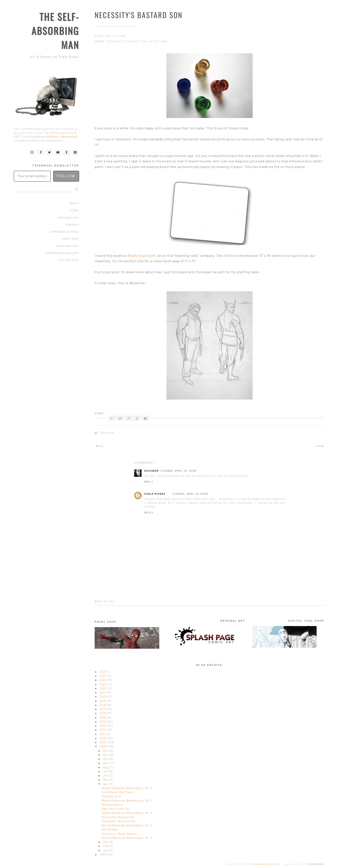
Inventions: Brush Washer (119, 834)
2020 (103, 697)
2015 (103, 717)
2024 (103, 680)
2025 (103, 676)
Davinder (152, 471)
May (106, 780)
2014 (103, 722)
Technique (130, 41)
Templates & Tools (64, 232)
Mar (106, 842)
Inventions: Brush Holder (119, 821)
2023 (103, 684)
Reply (149, 482)
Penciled (113, 41)
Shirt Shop (71, 239)
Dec (106, 751)
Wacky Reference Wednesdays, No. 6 (127, 813)
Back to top (105, 601)
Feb (106, 846)
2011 (103, 734)
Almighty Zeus (111, 796)
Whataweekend (112, 805)
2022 (103, 688)
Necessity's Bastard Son (118, 817)
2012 (103, 730)
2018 (103, 705)
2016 (103, 713)
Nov (106, 755)
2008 (103, 746)
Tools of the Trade (154, 41)
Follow (66, 176)
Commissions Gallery (62, 253)
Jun (106, 775)
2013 (103, 726)
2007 (103, 854)
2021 (103, 692)
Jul (106, 771)
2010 (103, 738)
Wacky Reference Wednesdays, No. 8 (127, 788)
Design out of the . (305, 864)
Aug (106, 767)
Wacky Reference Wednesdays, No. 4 (127, 838)
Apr (106, 784)
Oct (106, 759)
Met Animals (110, 829)
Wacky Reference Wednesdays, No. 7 (127, 801)
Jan (106, 850)
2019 (103, 701)
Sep (106, 763)
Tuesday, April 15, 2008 (178, 471)
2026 (103, 672)
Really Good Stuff (142, 256)
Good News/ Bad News (117, 792)
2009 (103, 742)
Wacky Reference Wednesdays (57, 137)
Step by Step (69, 260)
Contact (72, 225)
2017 (103, 709)
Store (74, 210)
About (74, 203)
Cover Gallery (67, 246)
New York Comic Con (116, 809)
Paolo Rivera (155, 494)
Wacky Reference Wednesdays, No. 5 (127, 825)
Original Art (69, 217)
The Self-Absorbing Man (55, 31)
